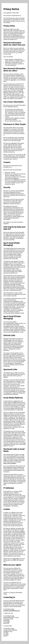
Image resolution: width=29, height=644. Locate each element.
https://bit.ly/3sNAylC (10, 463)
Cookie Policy (16, 559)
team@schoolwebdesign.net (12, 611)
